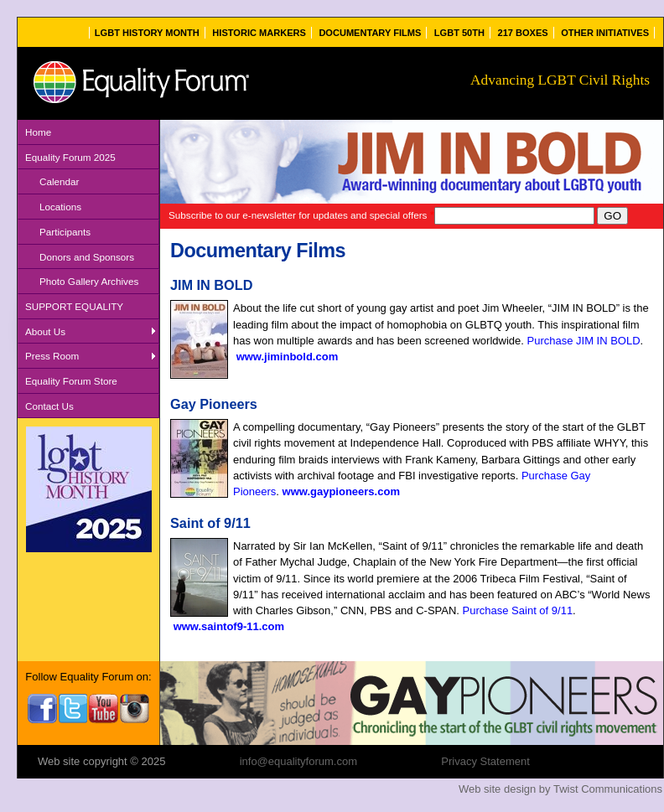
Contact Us (49, 406)
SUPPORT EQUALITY (74, 306)
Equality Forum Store (71, 381)
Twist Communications (608, 789)
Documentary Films (370, 33)
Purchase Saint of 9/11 (518, 610)
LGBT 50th (459, 33)
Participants (65, 232)
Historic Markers (259, 33)
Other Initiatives (605, 33)
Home (38, 132)
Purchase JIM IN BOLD (583, 341)
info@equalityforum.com (298, 761)
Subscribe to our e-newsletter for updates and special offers (301, 215)
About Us (45, 331)
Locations (60, 207)
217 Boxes (523, 33)
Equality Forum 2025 (70, 157)
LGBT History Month (147, 33)
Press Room (52, 356)
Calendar (59, 181)
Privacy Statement (485, 761)
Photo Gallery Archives (89, 281)
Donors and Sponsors (87, 257)
